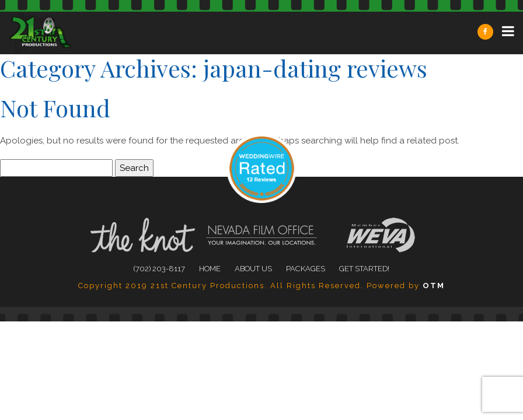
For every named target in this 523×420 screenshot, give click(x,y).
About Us (253, 269)
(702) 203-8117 (159, 269)
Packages (306, 269)
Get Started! (364, 269)
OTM (434, 286)
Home (210, 269)
